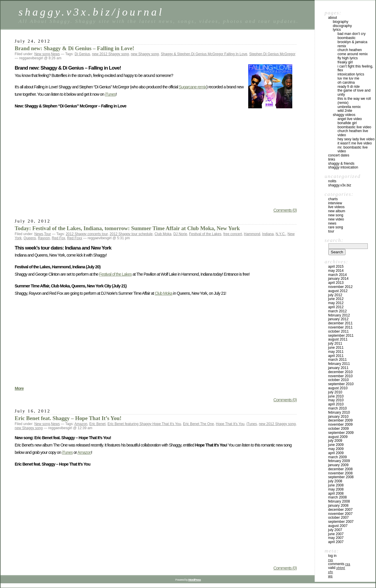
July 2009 (335, 441)
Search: (334, 240)
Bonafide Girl (347, 123)
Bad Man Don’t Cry (351, 34)
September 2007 (341, 522)
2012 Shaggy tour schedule (131, 234)
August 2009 (338, 437)
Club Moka (163, 234)
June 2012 (336, 299)
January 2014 (338, 279)
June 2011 (336, 348)
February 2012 (339, 315)
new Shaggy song (145, 54)
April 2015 (336, 267)
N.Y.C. (281, 234)
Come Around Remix (353, 54)
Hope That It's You (230, 424)
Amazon (81, 424)
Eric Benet (97, 424)
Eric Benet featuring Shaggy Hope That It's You (144, 424)
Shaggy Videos (344, 115)
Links (332, 159)
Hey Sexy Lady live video (356, 139)
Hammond (252, 234)
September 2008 (341, 477)
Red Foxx (74, 238)
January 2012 (338, 319)
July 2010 (335, 392)
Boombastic (346, 38)
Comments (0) (285, 210)
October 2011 (338, 331)
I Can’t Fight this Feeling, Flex (355, 68)
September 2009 (341, 433)
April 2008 (336, 493)
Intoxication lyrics (351, 74)
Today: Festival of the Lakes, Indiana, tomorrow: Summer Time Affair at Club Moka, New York (127, 228)
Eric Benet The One (198, 424)
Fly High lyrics (348, 58)
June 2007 (336, 534)
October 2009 (338, 429)
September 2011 (341, 336)
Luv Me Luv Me (348, 78)
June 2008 (336, 485)
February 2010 (339, 412)
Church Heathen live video (353, 133)
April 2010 (336, 404)
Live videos (336, 207)
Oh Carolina (346, 82)
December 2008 (340, 469)
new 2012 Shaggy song (110, 54)
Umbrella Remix (349, 107)
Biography (341, 22)
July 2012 (335, 295)
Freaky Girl (345, 62)
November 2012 (340, 287)
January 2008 (338, 506)
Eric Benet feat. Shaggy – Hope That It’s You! (68, 418)
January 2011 (338, 368)
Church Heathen (350, 50)
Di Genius (82, 54)
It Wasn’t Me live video (355, 143)
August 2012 (338, 291)
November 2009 (340, 424)
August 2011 (338, 339)
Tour (47, 234)
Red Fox (58, 238)
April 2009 (336, 453)
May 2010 (336, 400)
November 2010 (340, 376)
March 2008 (337, 497)
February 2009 (339, 461)
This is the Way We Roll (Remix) (354, 101)
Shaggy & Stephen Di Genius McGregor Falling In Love (204, 54)
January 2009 (338, 465)
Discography (342, 26)
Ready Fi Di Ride (349, 87)
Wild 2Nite (345, 111)
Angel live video (350, 119)
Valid (337, 568)
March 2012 (337, 311)
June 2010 (336, 396)
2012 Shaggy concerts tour (87, 234)
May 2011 (336, 352)
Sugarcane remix (193, 87)
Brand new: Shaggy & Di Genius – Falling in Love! (74, 48)
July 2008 (335, 481)
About (333, 18)
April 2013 (336, 283)
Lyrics (337, 30)
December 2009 (340, 420)
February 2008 (339, 501)
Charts (333, 199)
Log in (332, 556)
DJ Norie (180, 234)
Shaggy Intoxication (343, 167)
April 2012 (336, 307)
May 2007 (336, 538)
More (19, 388)
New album (337, 211)
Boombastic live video (354, 127)
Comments (339, 564)
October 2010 (338, 380)
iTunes (110, 94)
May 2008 (336, 489)
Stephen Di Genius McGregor (272, 54)
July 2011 (335, 343)
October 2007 (338, 518)
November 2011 (340, 327)
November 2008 (340, 473)
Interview (335, 203)
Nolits (332, 181)
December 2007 (340, 510)
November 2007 (340, 514)
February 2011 (339, 364)
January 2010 (338, 417)
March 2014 (337, 275)
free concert (233, 234)
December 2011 (340, 323)
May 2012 (336, 303)
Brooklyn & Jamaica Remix (352, 44)
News (55, 54)
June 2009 (336, 445)
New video (336, 219)
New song (42, 54)
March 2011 (337, 360)
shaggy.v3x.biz (340, 185)
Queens (30, 238)
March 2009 (337, 457)
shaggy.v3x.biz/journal (91, 12)
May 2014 (336, 271)
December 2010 (340, 372)
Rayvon (44, 238)
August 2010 (338, 388)
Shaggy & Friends (341, 164)
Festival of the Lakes (205, 234)
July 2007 (335, 530)
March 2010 (337, 408)
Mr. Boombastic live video (353, 149)
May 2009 (336, 449)
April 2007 (336, 542)
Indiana (268, 234)
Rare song (336, 227)
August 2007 (338, 526)
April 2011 (336, 356)
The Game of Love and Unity (354, 92)
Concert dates (339, 155)
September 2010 (341, 384)
